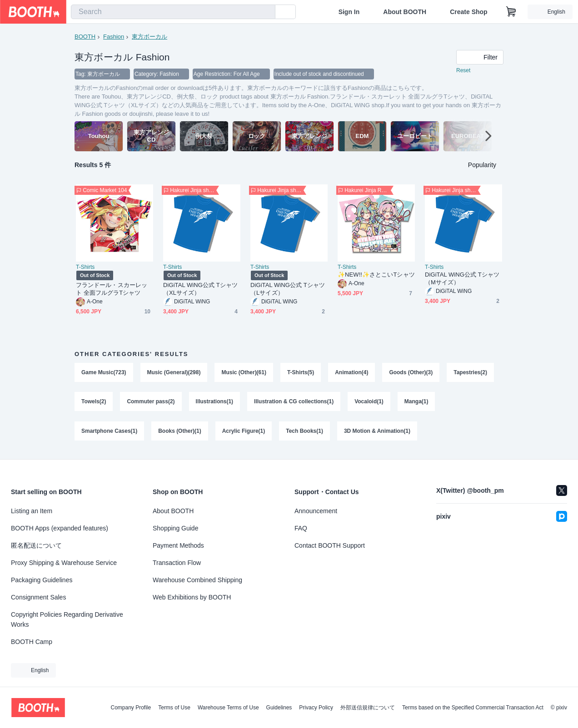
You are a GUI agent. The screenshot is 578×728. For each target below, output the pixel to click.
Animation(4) (352, 373)
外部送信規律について (368, 708)
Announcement (316, 511)
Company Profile (131, 708)
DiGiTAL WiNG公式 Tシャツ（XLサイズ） (200, 289)
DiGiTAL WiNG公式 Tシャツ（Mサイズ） (462, 279)
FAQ (301, 528)
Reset (463, 71)
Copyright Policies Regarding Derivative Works (67, 619)
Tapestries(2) (471, 373)
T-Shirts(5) (301, 373)
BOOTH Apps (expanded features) (60, 528)
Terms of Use (174, 708)
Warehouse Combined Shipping (197, 580)
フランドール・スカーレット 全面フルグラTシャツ (112, 289)
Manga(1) (417, 403)
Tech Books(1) (305, 433)
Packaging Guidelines (42, 580)
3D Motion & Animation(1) (378, 433)
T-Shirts (85, 267)
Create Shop (468, 12)
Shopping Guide (175, 528)
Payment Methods (178, 545)
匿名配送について (36, 545)
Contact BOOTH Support (330, 545)
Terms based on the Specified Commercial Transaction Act (473, 708)
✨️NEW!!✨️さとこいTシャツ (376, 275)
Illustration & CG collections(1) (294, 403)
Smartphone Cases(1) (109, 433)
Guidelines (279, 708)
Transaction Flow (177, 563)
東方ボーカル (149, 37)
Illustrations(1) (215, 403)
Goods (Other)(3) (411, 373)
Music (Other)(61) (244, 373)
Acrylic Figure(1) (244, 433)
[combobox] (173, 12)
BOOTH (85, 37)
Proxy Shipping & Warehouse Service (64, 563)
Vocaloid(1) (369, 403)
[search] (266, 12)
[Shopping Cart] (511, 12)
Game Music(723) (104, 373)
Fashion (114, 37)
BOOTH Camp (32, 642)
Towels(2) (94, 403)
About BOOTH (405, 12)
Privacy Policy (316, 708)
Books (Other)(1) (180, 433)
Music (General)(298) (174, 373)
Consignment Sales (38, 597)
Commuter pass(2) (151, 403)
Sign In (349, 12)
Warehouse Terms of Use (228, 708)
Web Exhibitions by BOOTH (192, 597)
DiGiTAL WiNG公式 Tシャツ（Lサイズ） (288, 289)
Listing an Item (32, 511)
